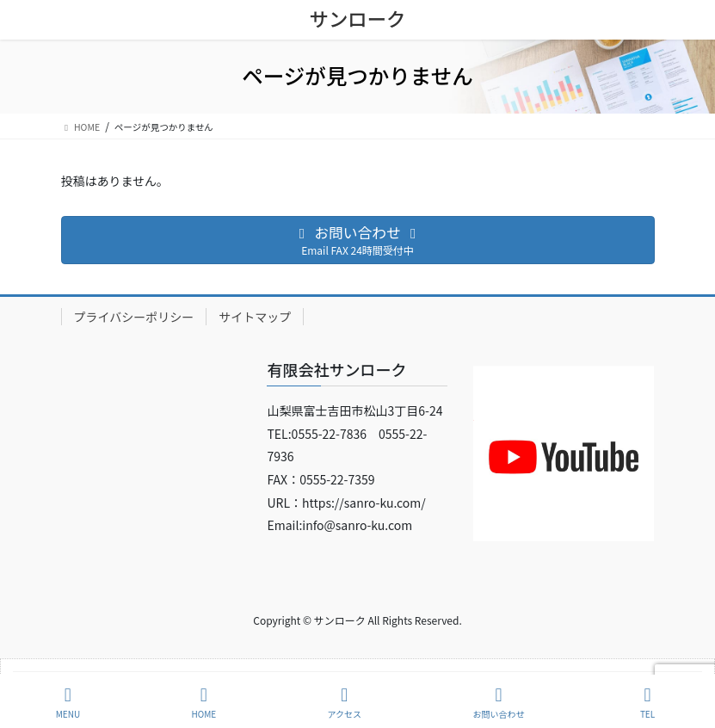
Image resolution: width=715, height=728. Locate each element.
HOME (203, 703)
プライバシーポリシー (134, 317)
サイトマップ (255, 317)
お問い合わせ (498, 703)
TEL (648, 703)
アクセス (345, 703)
